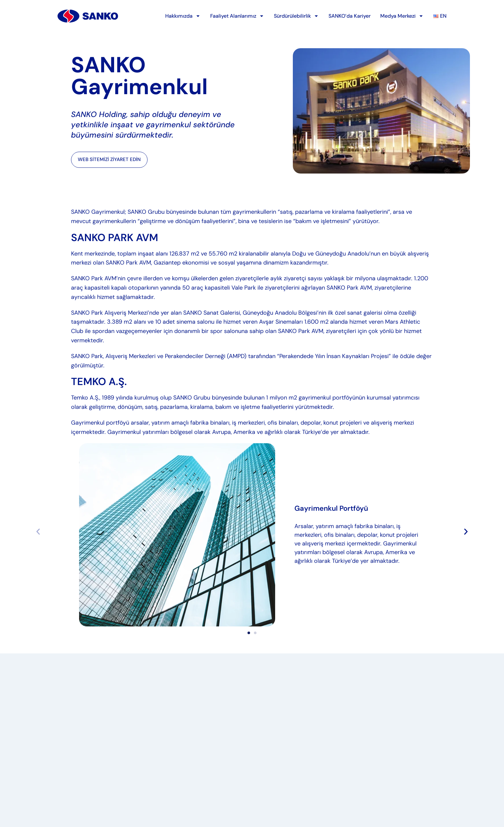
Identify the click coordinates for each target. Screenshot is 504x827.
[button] (466, 531)
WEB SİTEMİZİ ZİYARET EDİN (109, 159)
